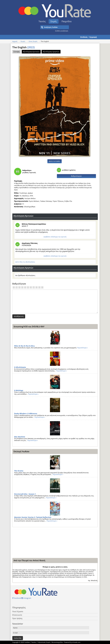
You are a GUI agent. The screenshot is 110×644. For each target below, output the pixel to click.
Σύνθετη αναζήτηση (62, 31)
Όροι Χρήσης (17, 618)
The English (24, 47)
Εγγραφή (93, 37)
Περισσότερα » (82, 348)
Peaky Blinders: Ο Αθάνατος (26, 414)
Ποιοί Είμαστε (18, 611)
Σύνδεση (84, 37)
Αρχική (15, 41)
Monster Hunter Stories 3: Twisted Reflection (33, 517)
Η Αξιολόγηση (20, 367)
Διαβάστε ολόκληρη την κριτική (55, 237)
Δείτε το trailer (54, 161)
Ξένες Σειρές (33, 41)
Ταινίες (42, 21)
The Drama (19, 471)
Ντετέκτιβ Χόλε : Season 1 (25, 494)
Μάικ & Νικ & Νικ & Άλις (25, 346)
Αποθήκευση (19, 316)
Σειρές (54, 21)
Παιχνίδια (66, 21)
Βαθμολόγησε (76, 176)
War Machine (20, 437)
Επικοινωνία (17, 615)
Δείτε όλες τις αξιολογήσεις (25, 262)
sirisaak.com (76, 642)
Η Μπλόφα (19, 390)
